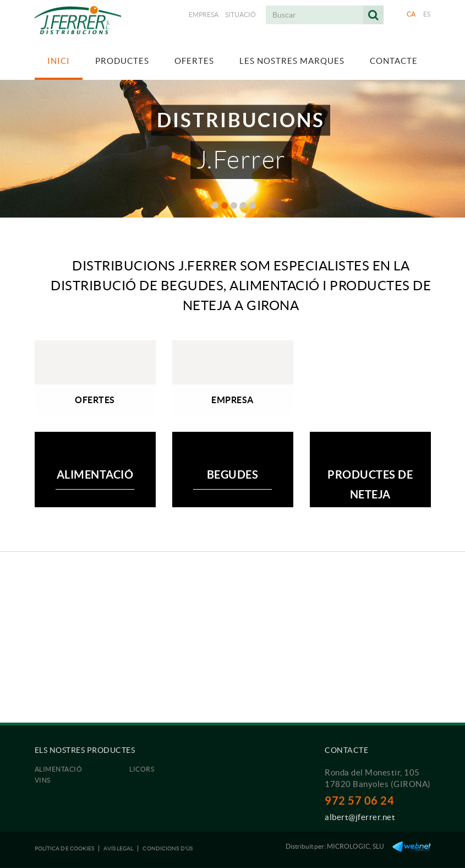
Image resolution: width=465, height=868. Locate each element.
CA (411, 14)
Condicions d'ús (168, 848)
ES (427, 14)
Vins (43, 780)
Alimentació (59, 769)
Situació (240, 15)
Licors (142, 769)
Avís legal (118, 848)
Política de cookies (65, 848)
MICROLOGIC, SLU (355, 846)
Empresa (204, 15)
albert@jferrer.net (360, 817)
